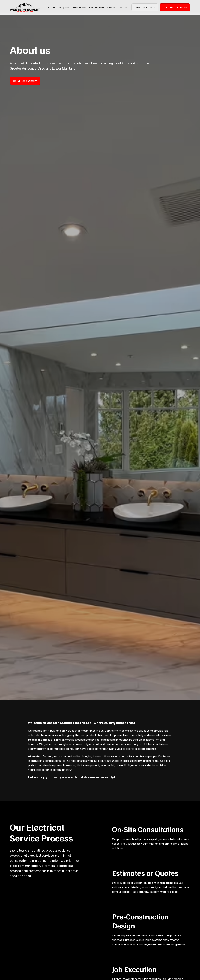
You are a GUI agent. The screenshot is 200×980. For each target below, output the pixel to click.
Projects (64, 7)
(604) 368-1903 (145, 7)
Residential (79, 7)
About (52, 7)
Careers (112, 7)
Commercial (97, 7)
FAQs (124, 7)
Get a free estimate (175, 7)
